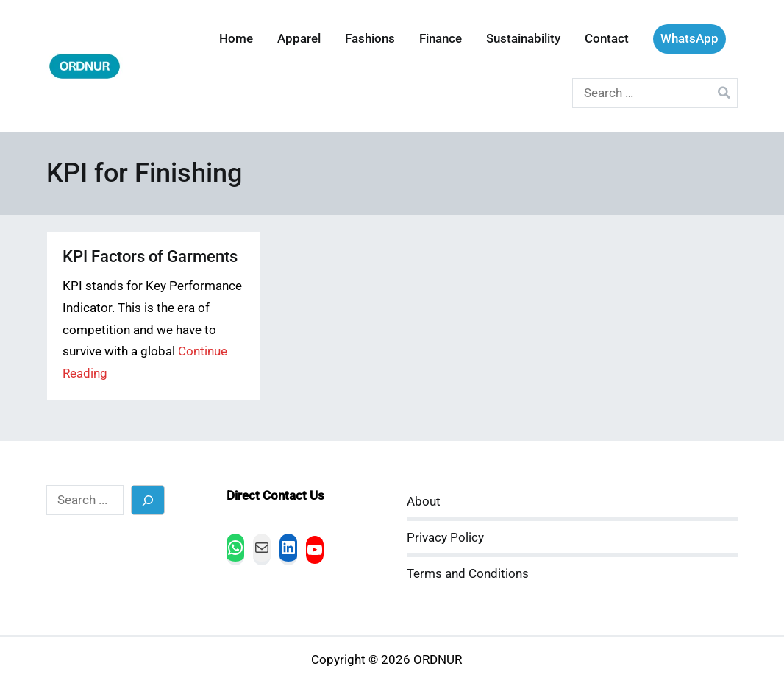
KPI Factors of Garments (150, 256)
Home (236, 39)
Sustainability (523, 39)
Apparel (299, 39)
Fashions (370, 39)
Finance (441, 39)
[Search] (148, 500)
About (424, 502)
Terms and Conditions (468, 574)
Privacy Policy (445, 538)
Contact (607, 39)
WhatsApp (689, 39)
